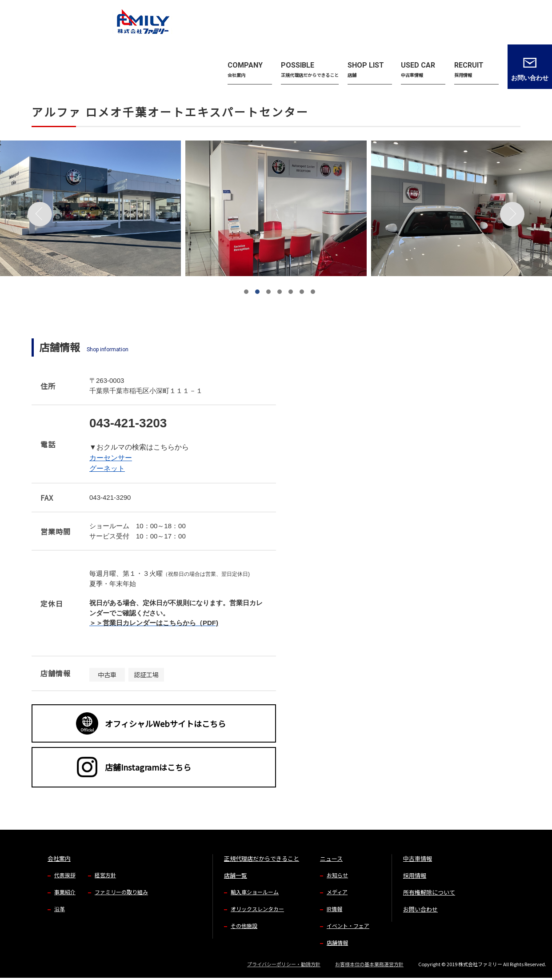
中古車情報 (418, 858)
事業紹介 (65, 892)
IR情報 (334, 909)
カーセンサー (111, 458)
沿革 (60, 909)
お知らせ (337, 875)
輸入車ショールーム (255, 892)
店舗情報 (337, 942)
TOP (36, 63)
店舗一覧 (236, 875)
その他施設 (244, 926)
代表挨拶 (65, 875)
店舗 (60, 63)
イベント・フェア (348, 926)
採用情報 (415, 875)
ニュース (331, 858)
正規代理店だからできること (262, 858)
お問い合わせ (420, 909)
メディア (337, 892)
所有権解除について (429, 892)
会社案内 (59, 858)
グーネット (107, 468)
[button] (246, 292)
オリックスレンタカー (257, 909)
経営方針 (105, 875)
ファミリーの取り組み (121, 892)
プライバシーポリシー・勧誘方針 (284, 964)
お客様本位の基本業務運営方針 (369, 964)
